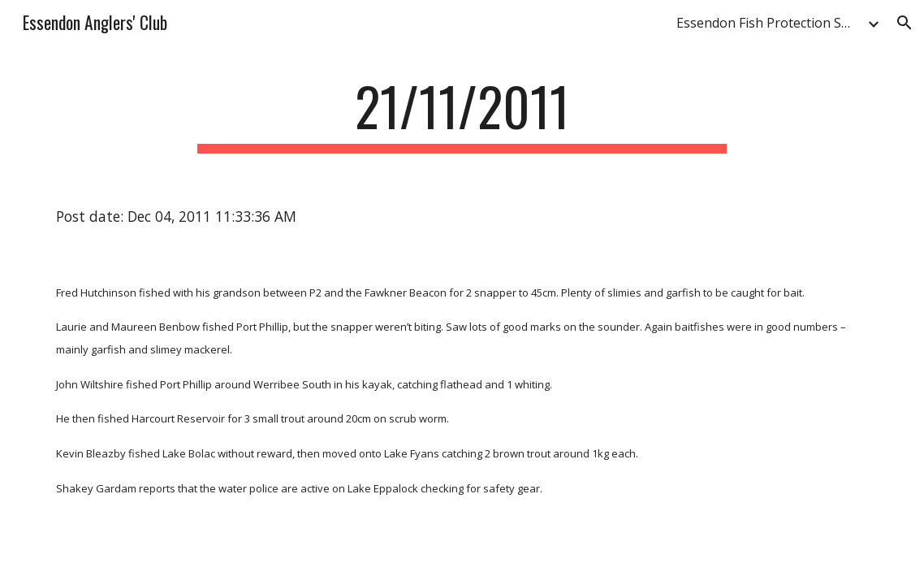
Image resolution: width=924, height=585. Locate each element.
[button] (905, 23)
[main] (462, 114)
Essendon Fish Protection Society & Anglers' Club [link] (770, 23)
